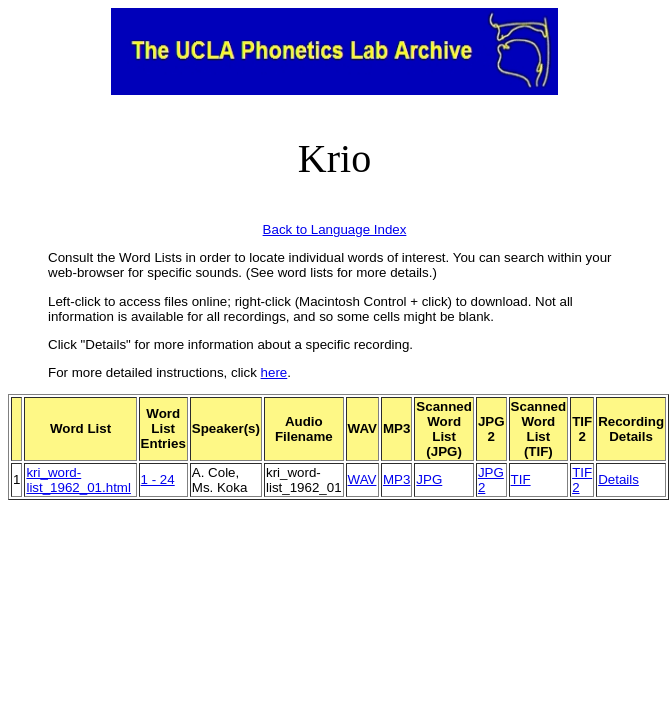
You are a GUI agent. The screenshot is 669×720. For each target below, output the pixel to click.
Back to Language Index (335, 229)
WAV (362, 479)
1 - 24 (158, 479)
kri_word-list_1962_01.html (78, 480)
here (274, 372)
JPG (429, 479)
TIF (521, 479)
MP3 (396, 479)
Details (618, 479)
